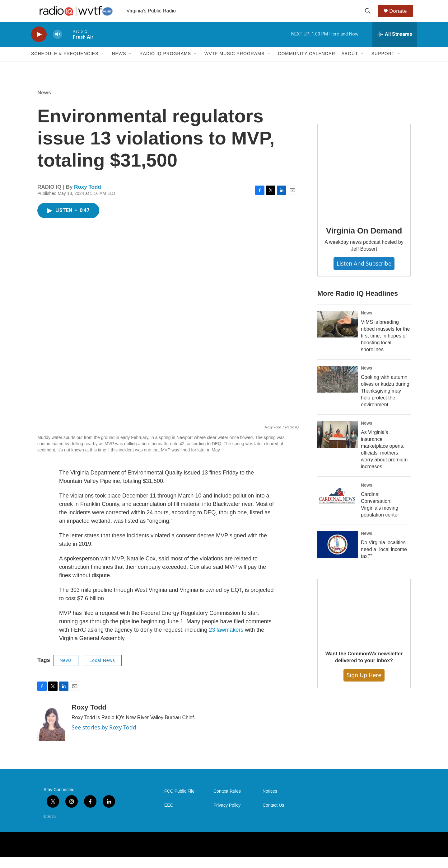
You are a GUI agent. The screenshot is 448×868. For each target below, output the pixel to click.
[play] (39, 45)
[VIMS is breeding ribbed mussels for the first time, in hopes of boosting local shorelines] (338, 335)
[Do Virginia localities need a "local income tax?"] (338, 555)
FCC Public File (179, 802)
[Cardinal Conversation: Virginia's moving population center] (338, 507)
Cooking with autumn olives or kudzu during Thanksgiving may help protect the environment (385, 402)
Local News (102, 671)
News (119, 65)
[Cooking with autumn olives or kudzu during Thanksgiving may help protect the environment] (338, 390)
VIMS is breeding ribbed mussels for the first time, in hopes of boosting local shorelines (385, 347)
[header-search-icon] (370, 17)
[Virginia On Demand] (364, 182)
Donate (401, 16)
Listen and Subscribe (364, 274)
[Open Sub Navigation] (103, 65)
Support (383, 65)
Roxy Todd (88, 198)
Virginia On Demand (364, 242)
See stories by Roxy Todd (104, 738)
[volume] (58, 45)
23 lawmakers (226, 641)
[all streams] (395, 45)
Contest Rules (227, 802)
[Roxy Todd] (51, 733)
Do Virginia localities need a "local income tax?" (384, 560)
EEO (169, 816)
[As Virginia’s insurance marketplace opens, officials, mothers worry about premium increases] (338, 445)
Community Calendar (306, 65)
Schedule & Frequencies (65, 65)
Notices (270, 802)
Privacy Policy (227, 816)
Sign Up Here (364, 686)
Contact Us (273, 816)
